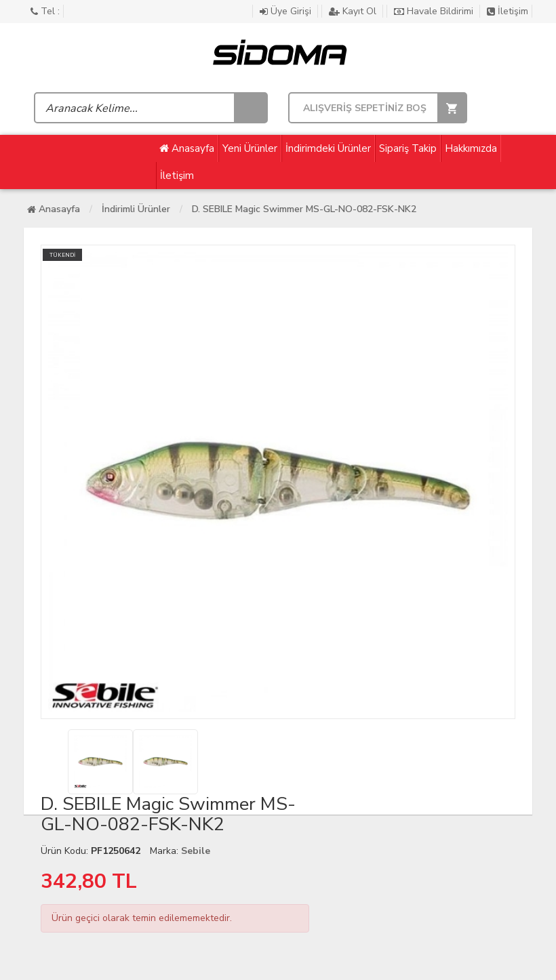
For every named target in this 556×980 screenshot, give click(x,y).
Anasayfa (187, 148)
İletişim (508, 11)
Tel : (45, 11)
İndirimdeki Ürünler (328, 148)
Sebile (196, 851)
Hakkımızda (471, 148)
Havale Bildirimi (435, 11)
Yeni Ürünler (250, 148)
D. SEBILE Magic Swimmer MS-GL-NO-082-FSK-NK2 (304, 209)
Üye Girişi (287, 11)
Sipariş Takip (408, 148)
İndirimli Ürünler (136, 209)
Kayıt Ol (354, 11)
